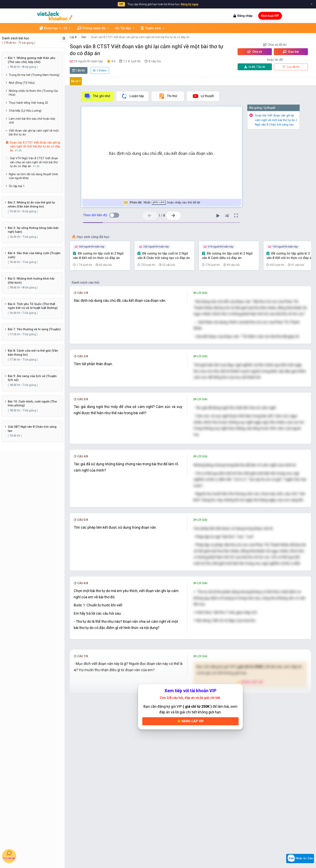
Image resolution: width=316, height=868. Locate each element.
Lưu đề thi (291, 67)
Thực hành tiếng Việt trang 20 (28, 103)
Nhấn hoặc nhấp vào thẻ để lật (162, 203)
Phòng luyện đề (93, 28)
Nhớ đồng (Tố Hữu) (22, 83)
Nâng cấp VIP (190, 760)
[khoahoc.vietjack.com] (55, 16)
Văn (84, 37)
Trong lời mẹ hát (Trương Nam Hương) (34, 75)
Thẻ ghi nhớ (97, 96)
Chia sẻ (255, 52)
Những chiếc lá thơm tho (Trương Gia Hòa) (33, 93)
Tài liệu (125, 28)
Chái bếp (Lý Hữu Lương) (25, 111)
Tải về (255, 67)
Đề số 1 (76, 81)
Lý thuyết (203, 96)
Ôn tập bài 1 (17, 186)
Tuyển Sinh (153, 28)
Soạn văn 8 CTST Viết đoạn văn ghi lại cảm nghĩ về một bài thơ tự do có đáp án (140, 37)
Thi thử (168, 96)
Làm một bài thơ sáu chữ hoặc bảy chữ (32, 121)
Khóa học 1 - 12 (55, 28)
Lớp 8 (73, 37)
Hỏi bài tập (9, 855)
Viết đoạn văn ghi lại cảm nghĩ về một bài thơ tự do (34, 133)
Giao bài (291, 52)
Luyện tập (133, 96)
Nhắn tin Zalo (300, 859)
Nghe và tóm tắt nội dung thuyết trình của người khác (33, 176)
